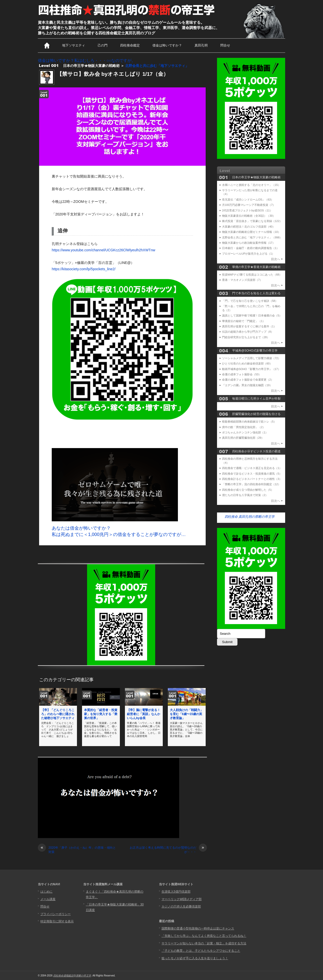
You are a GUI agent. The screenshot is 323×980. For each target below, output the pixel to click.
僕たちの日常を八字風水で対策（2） (245, 495)
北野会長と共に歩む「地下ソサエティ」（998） (252, 237)
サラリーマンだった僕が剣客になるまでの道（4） (250, 192)
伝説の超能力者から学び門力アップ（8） (248, 332)
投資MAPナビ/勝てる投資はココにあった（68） (252, 275)
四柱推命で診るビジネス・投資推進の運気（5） (252, 474)
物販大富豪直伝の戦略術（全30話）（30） (249, 216)
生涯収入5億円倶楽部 (176, 892)
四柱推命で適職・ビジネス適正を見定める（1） (252, 468)
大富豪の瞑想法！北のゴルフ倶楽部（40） (249, 227)
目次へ (276, 259)
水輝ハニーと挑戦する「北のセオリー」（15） (251, 185)
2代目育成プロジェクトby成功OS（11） (247, 210)
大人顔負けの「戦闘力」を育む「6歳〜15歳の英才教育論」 (186, 714)
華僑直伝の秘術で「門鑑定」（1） (244, 321)
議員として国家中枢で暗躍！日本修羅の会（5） (252, 315)
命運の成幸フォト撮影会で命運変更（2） (248, 380)
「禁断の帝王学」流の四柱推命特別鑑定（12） (251, 484)
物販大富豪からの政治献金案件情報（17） (249, 243)
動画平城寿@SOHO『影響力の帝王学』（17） (251, 369)
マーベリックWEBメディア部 (182, 899)
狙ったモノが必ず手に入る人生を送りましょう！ (195, 958)
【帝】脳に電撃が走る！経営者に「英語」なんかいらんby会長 (144, 714)
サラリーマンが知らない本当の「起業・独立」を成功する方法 (204, 943)
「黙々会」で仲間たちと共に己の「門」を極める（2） (251, 308)
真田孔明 (201, 45)
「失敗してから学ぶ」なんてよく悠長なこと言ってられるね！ (204, 936)
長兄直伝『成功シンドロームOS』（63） (248, 200)
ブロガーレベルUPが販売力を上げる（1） (248, 254)
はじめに (46, 892)
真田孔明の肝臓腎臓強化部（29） (243, 438)
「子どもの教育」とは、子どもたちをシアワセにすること (201, 951)
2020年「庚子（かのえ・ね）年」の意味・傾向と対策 (77, 850)
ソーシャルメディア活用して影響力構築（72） (251, 358)
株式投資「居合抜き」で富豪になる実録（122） (252, 221)
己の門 (103, 45)
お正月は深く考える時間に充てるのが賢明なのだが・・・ (168, 850)
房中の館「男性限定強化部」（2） (244, 427)
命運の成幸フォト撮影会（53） (242, 374)
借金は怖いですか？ (167, 45)
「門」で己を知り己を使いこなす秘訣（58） (250, 301)
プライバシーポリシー (56, 914)
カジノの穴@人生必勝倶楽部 (181, 906)
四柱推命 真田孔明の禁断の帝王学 (250, 517)
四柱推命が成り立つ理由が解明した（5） (248, 490)
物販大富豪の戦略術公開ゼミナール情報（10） (251, 232)
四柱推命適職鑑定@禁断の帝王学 (72, 976)
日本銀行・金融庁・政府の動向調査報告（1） (251, 248)
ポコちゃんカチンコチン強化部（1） (245, 432)
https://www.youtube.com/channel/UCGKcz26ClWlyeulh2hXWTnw (103, 250)
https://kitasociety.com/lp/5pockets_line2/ (84, 269)
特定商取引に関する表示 (57, 921)
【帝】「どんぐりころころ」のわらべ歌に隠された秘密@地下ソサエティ (58, 714)
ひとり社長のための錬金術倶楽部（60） (247, 363)
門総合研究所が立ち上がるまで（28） (246, 337)
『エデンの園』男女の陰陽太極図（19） (247, 385)
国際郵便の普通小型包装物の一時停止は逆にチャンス (198, 928)
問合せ (225, 45)
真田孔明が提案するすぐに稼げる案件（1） (249, 326)
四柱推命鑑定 (130, 45)
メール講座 (48, 899)
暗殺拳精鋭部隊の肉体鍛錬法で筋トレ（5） (249, 422)
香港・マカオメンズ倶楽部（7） (242, 280)
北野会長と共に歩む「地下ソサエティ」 (157, 66)
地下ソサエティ (74, 45)
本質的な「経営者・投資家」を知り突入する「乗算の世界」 (101, 714)
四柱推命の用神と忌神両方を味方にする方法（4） (250, 461)
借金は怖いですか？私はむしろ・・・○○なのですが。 (87, 60)
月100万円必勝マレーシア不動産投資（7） (249, 205)
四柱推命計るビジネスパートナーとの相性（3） (252, 479)
